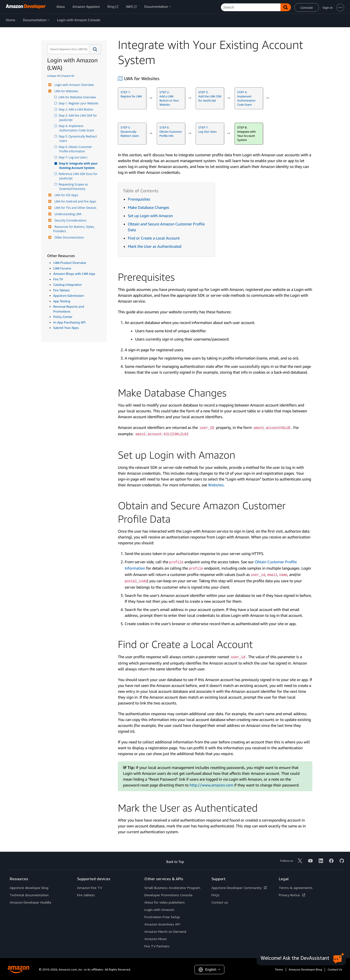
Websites (216, 485)
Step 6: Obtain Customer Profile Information (76, 149)
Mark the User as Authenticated (155, 246)
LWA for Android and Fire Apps (75, 201)
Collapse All (54, 76)
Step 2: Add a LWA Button (76, 109)
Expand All (68, 76)
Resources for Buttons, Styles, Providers (74, 229)
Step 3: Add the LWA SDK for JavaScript (79, 118)
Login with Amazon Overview (73, 85)
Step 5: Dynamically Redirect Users (79, 139)
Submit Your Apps (66, 328)
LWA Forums (62, 268)
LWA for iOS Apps (66, 195)
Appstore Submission (69, 296)
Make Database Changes (149, 207)
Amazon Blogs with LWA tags (74, 274)
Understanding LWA (67, 214)
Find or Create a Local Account (154, 238)
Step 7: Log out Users (73, 157)
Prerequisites (139, 199)
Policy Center (63, 317)
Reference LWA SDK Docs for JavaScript (79, 176)
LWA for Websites (66, 91)
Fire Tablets (61, 290)
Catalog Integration (68, 285)
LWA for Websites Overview (78, 97)
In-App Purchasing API (69, 322)
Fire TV (58, 279)
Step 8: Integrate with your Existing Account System (79, 166)
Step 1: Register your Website (79, 103)
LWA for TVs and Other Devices (75, 208)
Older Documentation (69, 237)
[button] (95, 49)
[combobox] (68, 49)
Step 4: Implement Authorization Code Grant (77, 128)
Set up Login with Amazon (150, 216)
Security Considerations (70, 220)
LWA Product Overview (70, 263)
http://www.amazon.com (211, 785)
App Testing (62, 301)
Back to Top (175, 862)
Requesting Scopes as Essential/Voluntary (74, 187)
